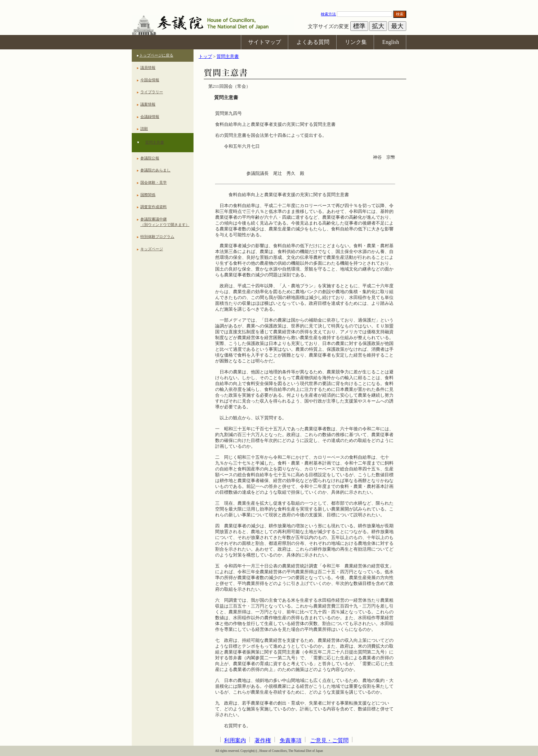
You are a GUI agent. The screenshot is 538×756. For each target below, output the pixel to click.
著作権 (263, 740)
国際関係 (148, 195)
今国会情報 (150, 80)
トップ (205, 57)
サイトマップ (265, 42)
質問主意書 (155, 142)
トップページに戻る (156, 55)
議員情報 (148, 68)
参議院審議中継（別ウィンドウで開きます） (165, 222)
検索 (400, 14)
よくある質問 (313, 42)
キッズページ (152, 249)
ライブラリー (152, 92)
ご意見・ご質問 (329, 740)
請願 (144, 129)
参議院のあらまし (155, 170)
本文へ (269, 3)
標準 (359, 26)
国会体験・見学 (154, 182)
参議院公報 (150, 158)
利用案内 (235, 740)
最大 (397, 26)
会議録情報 (150, 117)
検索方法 (328, 14)
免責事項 (291, 740)
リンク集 (356, 42)
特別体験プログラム (157, 237)
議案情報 (148, 104)
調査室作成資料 (154, 207)
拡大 (378, 26)
